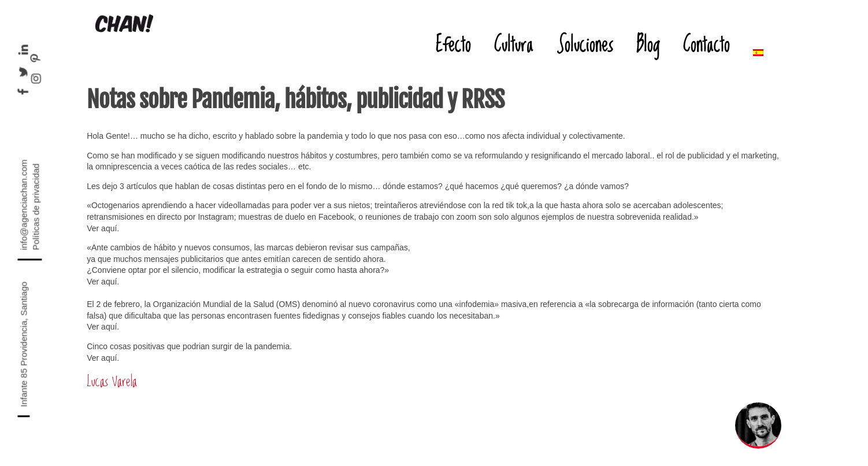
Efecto (453, 44)
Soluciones (585, 44)
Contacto (706, 44)
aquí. (110, 282)
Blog (648, 44)
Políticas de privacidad (36, 207)
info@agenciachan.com (24, 205)
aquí (109, 228)
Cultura (514, 44)
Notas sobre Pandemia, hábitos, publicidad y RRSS (295, 99)
